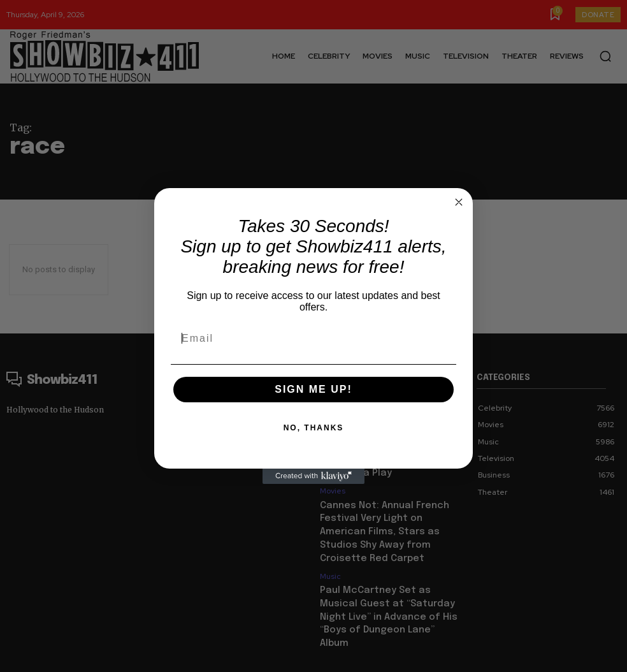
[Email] (313, 339)
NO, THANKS (314, 428)
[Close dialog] (459, 202)
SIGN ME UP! (313, 389)
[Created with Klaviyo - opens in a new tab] (313, 476)
